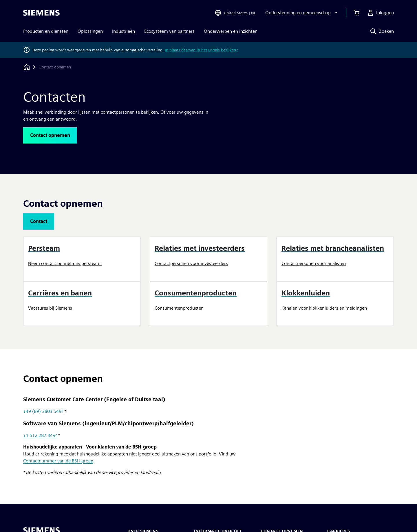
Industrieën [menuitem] (124, 31)
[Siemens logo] (41, 13)
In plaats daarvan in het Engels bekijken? (201, 50)
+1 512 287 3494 (41, 435)
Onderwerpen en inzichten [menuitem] (231, 31)
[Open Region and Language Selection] (235, 13)
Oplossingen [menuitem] (90, 31)
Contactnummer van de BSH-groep (58, 461)
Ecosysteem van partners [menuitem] (169, 31)
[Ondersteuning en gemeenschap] (302, 13)
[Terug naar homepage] (27, 67)
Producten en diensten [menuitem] (46, 31)
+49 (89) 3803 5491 (44, 411)
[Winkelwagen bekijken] (356, 13)
